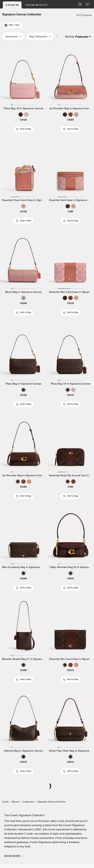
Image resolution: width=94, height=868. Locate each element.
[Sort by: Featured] (83, 37)
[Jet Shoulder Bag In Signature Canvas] (71, 77)
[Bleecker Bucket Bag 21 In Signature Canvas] (24, 628)
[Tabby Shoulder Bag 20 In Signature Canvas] (71, 536)
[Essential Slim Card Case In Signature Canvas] (71, 261)
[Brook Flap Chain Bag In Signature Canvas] (71, 720)
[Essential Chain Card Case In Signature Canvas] (24, 169)
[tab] (12, 5)
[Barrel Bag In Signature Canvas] (24, 261)
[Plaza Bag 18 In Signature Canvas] (24, 77)
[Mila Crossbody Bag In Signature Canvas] (24, 536)
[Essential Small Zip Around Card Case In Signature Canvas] (71, 444)
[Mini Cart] (80, 4)
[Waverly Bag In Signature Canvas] (24, 720)
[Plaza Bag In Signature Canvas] (24, 353)
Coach (5, 802)
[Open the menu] (87, 4)
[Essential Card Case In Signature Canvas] (71, 169)
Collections (28, 802)
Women (16, 802)
